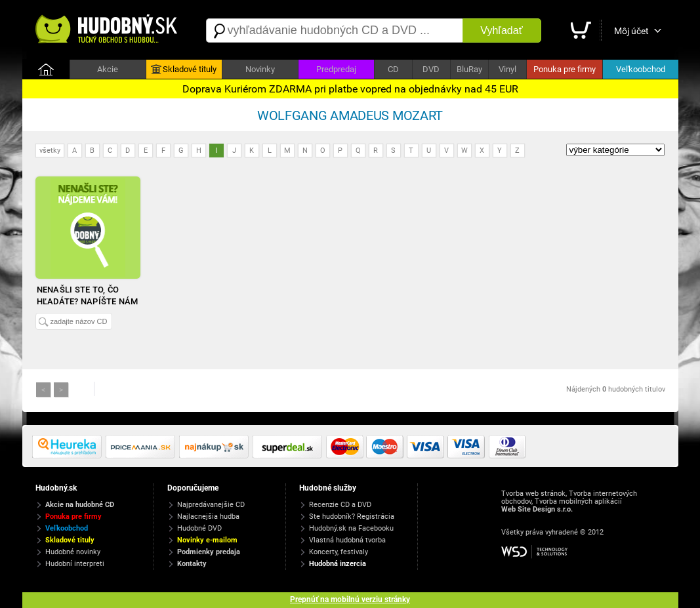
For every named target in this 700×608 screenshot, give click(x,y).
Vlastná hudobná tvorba (347, 540)
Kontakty (192, 564)
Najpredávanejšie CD (211, 505)
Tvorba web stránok (533, 494)
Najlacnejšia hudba (208, 517)
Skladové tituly (184, 70)
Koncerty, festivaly (339, 552)
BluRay (469, 69)
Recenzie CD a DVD (340, 505)
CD (393, 69)
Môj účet (631, 31)
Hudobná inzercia (338, 564)
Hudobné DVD (199, 528)
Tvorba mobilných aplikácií (578, 501)
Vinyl (507, 69)
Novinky (260, 69)
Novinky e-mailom (207, 540)
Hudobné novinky (73, 552)
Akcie (108, 69)
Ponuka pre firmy (565, 69)
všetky (50, 151)
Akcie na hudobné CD (80, 505)
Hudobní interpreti (75, 564)
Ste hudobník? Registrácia (352, 517)
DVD (431, 69)
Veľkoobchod (641, 69)
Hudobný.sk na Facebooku (351, 528)
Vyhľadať (501, 30)
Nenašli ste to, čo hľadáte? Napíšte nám (88, 295)
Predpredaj (336, 69)
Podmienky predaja (209, 552)
